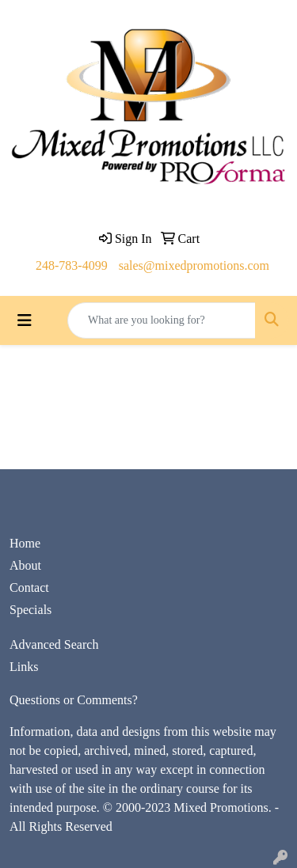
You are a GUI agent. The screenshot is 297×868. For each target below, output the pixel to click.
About (25, 565)
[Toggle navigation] (25, 320)
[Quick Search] (162, 320)
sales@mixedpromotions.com (194, 265)
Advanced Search (54, 644)
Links (24, 667)
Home (25, 543)
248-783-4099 (72, 265)
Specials (30, 610)
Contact (29, 588)
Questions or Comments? (74, 700)
